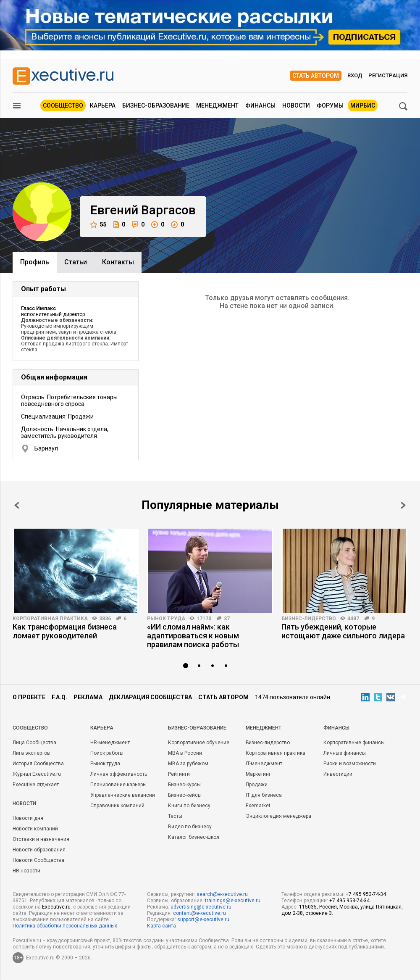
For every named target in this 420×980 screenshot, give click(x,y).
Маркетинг (258, 774)
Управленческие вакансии (123, 795)
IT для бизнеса (264, 795)
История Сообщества (38, 764)
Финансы (260, 105)
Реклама (88, 697)
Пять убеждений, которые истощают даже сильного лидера (343, 631)
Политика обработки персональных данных (65, 926)
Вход (355, 75)
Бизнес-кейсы (185, 795)
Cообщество (30, 728)
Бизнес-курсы (184, 785)
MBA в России (185, 753)
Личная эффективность (119, 774)
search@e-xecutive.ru (222, 894)
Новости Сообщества (38, 860)
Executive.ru (56, 907)
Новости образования (39, 850)
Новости (296, 105)
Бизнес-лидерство (309, 619)
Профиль (35, 262)
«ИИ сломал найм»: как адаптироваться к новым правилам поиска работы (193, 636)
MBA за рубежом (188, 764)
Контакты (118, 262)
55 (98, 225)
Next (403, 505)
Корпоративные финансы (354, 743)
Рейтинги (179, 774)
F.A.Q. (59, 697)
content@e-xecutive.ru (199, 913)
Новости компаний (35, 829)
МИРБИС (363, 105)
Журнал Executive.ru (37, 774)
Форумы (330, 105)
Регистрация (388, 75)
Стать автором (316, 76)
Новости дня (28, 818)
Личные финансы (345, 753)
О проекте (29, 697)
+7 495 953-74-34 (366, 894)
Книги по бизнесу (189, 806)
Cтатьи (76, 262)
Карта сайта (161, 926)
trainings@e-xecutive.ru (233, 901)
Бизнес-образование (156, 105)
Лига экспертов (31, 753)
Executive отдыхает (36, 785)
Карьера (103, 105)
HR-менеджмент (110, 743)
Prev (17, 505)
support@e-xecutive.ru (203, 919)
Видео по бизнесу (190, 827)
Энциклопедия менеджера (278, 816)
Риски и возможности (350, 764)
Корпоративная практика (50, 619)
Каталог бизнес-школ (194, 837)
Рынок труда (166, 619)
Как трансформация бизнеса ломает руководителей (65, 631)
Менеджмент (217, 105)
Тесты (175, 816)
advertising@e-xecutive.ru (201, 907)
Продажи (257, 785)
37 (227, 619)
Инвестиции (338, 774)
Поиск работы (107, 753)
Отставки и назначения (41, 839)
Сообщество (63, 105)
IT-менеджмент (264, 764)
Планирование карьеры (118, 785)
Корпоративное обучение (199, 743)
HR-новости (26, 871)
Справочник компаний (117, 806)
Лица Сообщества (34, 743)
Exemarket (258, 806)
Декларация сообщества (150, 697)
